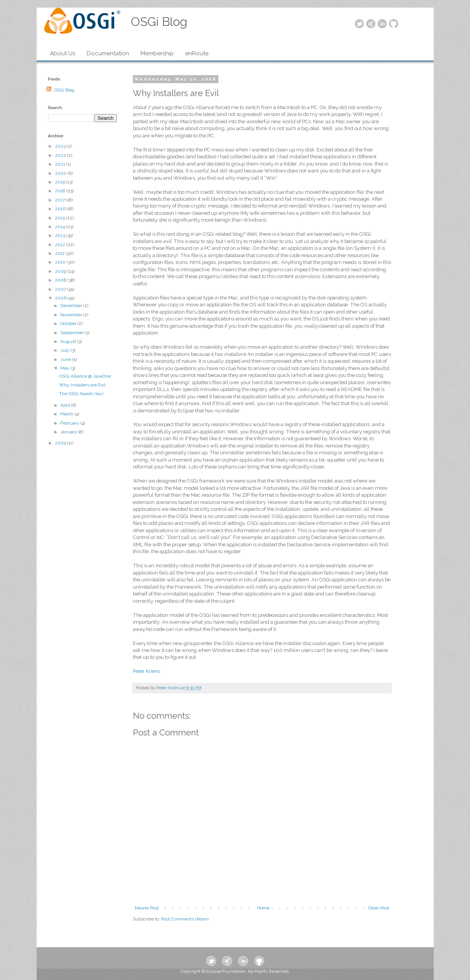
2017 (61, 200)
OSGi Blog (64, 90)
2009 (61, 271)
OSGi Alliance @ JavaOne (85, 376)
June (66, 359)
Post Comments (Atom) (185, 919)
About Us (63, 53)
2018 (61, 191)
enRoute (197, 53)
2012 (61, 245)
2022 (61, 155)
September (73, 333)
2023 (61, 146)
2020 (61, 173)
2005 (61, 443)
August (69, 341)
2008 (61, 280)
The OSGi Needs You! (81, 394)
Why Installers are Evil (82, 385)
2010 (61, 262)
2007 (61, 289)
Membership (157, 53)
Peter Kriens (146, 671)
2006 (61, 298)
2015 (61, 218)
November (72, 315)
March (67, 414)
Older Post (379, 908)
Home (263, 908)
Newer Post (147, 908)
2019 (61, 182)
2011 (60, 253)
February (70, 423)
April (66, 405)
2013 (61, 235)
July (65, 350)
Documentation (108, 53)
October (69, 323)
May (65, 368)
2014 (61, 227)
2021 (61, 164)
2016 (61, 209)
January (69, 432)
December (72, 306)
